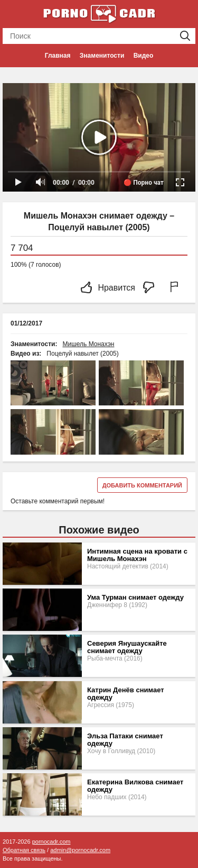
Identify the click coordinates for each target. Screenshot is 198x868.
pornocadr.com (51, 842)
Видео (144, 56)
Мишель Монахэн (88, 344)
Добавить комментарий (142, 485)
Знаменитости (102, 56)
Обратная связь (24, 850)
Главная (58, 56)
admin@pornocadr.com (80, 850)
